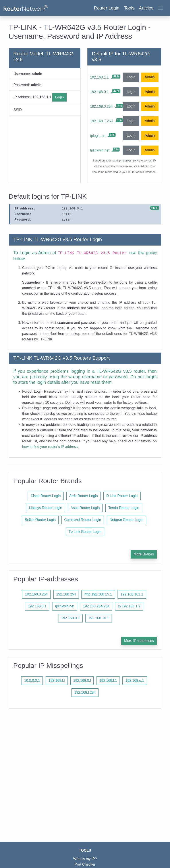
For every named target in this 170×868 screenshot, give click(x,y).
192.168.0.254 (101, 107)
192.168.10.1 (99, 618)
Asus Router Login (85, 508)
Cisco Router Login (46, 496)
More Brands (144, 554)
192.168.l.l (57, 681)
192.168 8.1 (71, 618)
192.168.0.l (82, 681)
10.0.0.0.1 (32, 681)
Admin (150, 77)
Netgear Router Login (127, 520)
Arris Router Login (84, 496)
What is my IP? (85, 859)
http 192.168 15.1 (98, 594)
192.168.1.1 (99, 77)
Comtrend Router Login (83, 520)
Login (59, 97)
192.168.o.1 (135, 681)
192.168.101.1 (132, 594)
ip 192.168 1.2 (129, 606)
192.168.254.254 (96, 606)
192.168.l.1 (108, 681)
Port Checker (85, 864)
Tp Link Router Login (85, 532)
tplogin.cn (98, 136)
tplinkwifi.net (100, 150)
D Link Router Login (122, 496)
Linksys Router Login (45, 508)
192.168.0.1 (99, 92)
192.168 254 (66, 594)
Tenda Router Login (124, 508)
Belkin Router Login (40, 520)
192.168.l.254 (85, 692)
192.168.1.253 (101, 121)
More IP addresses (139, 641)
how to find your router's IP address (50, 447)
